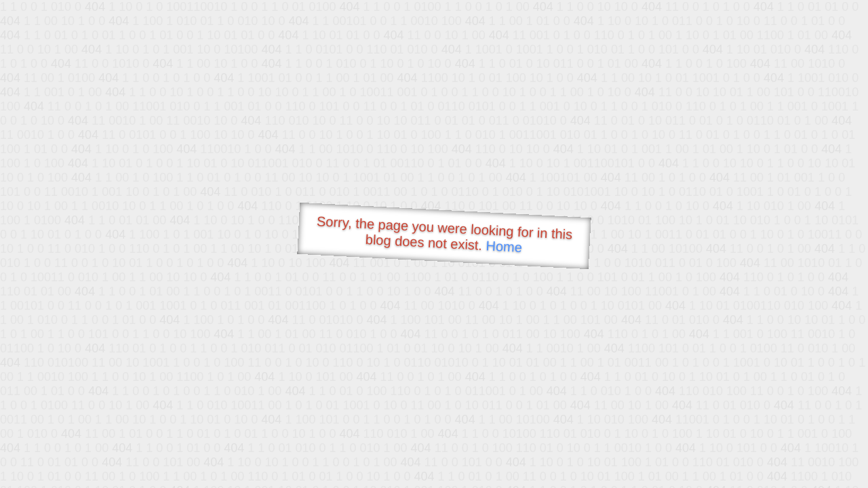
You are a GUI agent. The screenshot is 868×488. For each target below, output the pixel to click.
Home (504, 246)
